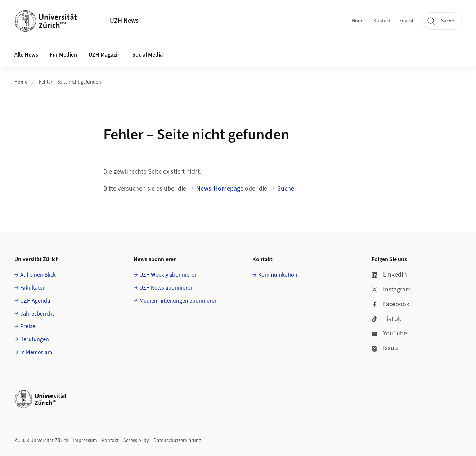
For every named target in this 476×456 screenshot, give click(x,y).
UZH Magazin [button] (105, 55)
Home (358, 21)
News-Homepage (220, 189)
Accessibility (136, 441)
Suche (286, 189)
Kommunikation (278, 275)
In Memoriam (36, 352)
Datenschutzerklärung (177, 441)
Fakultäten (33, 288)
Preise (28, 326)
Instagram (391, 289)
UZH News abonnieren (167, 288)
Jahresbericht (37, 314)
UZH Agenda (35, 301)
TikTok (386, 319)
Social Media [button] (147, 55)
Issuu (385, 348)
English (407, 21)
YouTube (389, 333)
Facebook (390, 304)
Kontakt (382, 21)
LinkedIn (389, 275)
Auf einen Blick (38, 275)
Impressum (85, 441)
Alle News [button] (26, 55)
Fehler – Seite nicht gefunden (70, 82)
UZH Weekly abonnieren (169, 275)
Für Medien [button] (63, 55)
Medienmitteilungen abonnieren (179, 301)
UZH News (124, 21)
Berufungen (35, 339)
